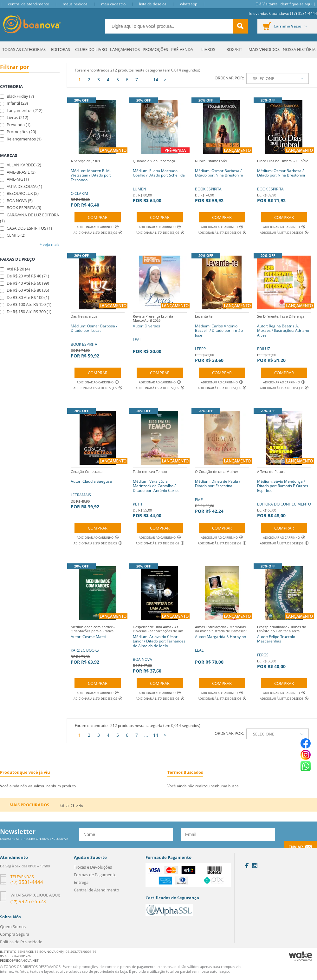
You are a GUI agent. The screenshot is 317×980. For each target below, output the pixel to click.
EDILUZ (284, 338)
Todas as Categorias (24, 49)
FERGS (284, 646)
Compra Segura (15, 934)
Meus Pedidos (75, 4)
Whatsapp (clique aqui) (35, 895)
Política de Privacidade (21, 942)
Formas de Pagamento (95, 875)
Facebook (247, 866)
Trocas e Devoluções (93, 867)
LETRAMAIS (91, 489)
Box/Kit (234, 49)
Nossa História (299, 49)
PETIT (160, 493)
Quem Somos (13, 927)
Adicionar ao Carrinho (98, 227)
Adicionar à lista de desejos (95, 233)
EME (222, 491)
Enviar (296, 847)
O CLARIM (98, 182)
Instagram (255, 865)
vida (79, 806)
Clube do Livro (91, 49)
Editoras (61, 49)
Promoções (155, 49)
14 (156, 80)
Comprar (98, 217)
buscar (240, 26)
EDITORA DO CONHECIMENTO (284, 493)
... (146, 80)
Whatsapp (189, 4)
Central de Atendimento (29, 4)
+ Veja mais (50, 244)
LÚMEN (160, 180)
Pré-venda (182, 49)
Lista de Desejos (153, 4)
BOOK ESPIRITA (222, 180)
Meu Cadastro (113, 4)
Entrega (81, 882)
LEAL (160, 333)
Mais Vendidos (264, 49)
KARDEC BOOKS (98, 644)
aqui (308, 4)
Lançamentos (125, 49)
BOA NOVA (160, 648)
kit (62, 806)
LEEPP (222, 338)
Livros (208, 49)
